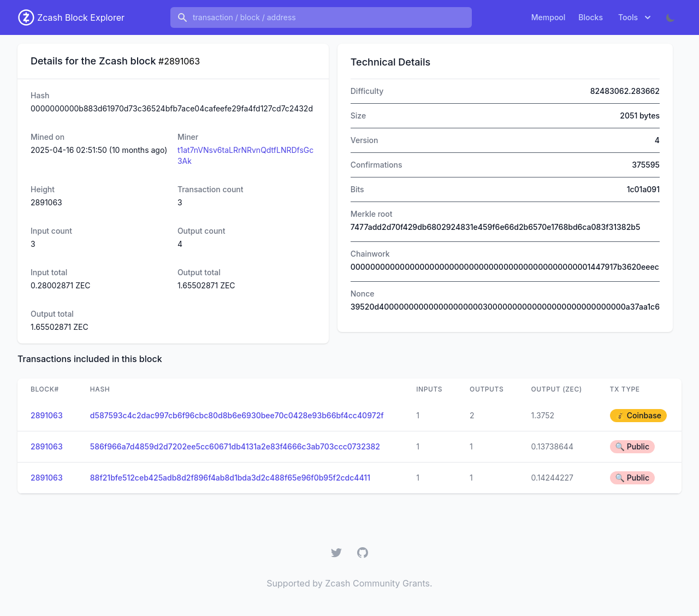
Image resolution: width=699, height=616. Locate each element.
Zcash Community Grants (377, 583)
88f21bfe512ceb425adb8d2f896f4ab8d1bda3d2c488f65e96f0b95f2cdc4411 (230, 478)
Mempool (549, 17)
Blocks (591, 17)
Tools (636, 17)
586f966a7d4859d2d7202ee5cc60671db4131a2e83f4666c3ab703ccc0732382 (235, 446)
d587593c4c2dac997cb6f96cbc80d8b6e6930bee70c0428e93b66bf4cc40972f (237, 415)
